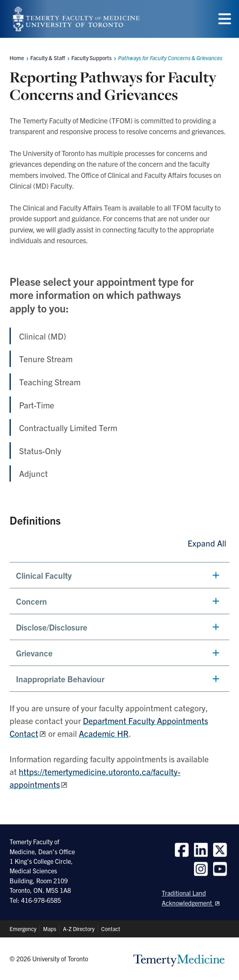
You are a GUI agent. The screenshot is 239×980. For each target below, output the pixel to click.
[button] (119, 575)
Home (17, 58)
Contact (111, 929)
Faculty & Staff (48, 58)
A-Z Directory (79, 929)
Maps (50, 929)
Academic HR (104, 733)
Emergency (23, 929)
